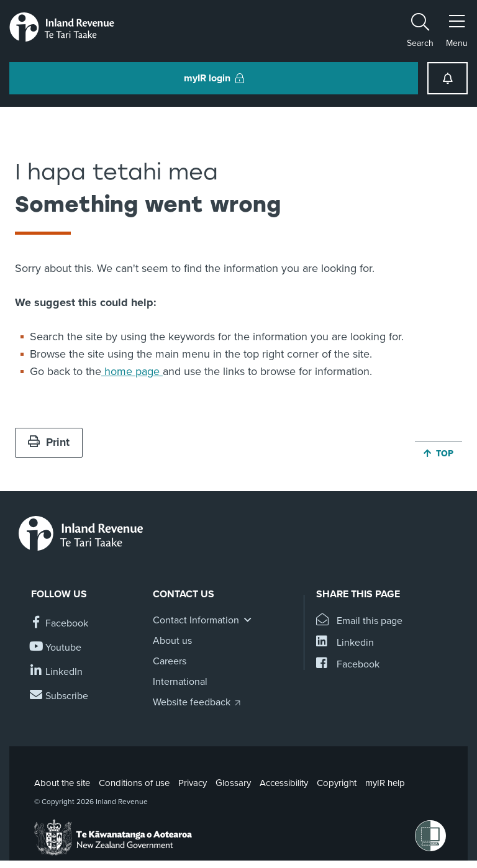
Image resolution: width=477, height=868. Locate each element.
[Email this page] (359, 621)
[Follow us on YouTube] (56, 648)
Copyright (337, 783)
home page (132, 371)
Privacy (193, 783)
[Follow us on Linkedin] (57, 672)
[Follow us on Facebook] (60, 624)
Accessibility (284, 783)
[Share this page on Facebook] (348, 665)
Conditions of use (134, 783)
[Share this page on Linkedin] (345, 643)
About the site (62, 783)
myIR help (385, 783)
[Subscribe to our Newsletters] (60, 696)
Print (49, 442)
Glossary (233, 783)
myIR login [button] (214, 78)
